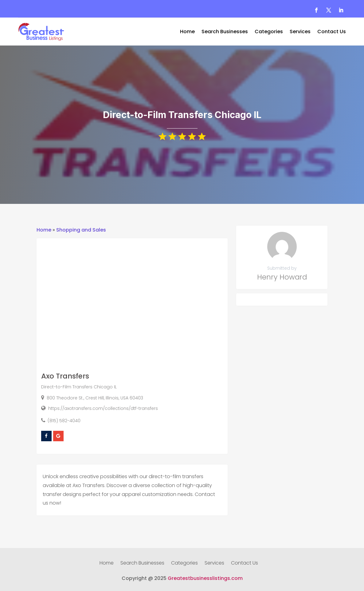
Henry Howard (282, 277)
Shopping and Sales (81, 230)
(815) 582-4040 (64, 421)
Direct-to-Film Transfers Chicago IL (79, 387)
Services (300, 32)
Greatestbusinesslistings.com (205, 578)
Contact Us (332, 32)
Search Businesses (225, 32)
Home (187, 32)
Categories (269, 32)
